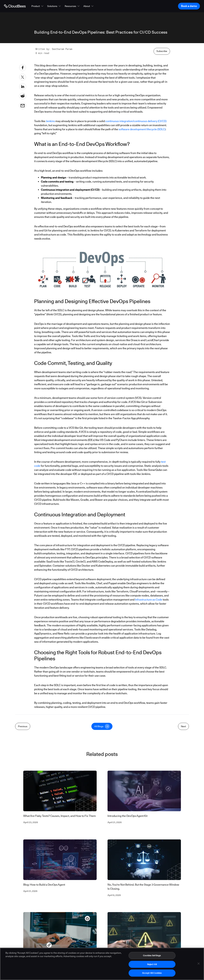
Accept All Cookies (152, 974)
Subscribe (162, 51)
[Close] (199, 964)
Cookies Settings (152, 956)
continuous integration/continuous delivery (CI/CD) (136, 121)
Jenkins (50, 121)
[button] (38, 6)
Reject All (152, 965)
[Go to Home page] (15, 6)
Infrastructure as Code (149, 600)
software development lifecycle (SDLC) (142, 129)
